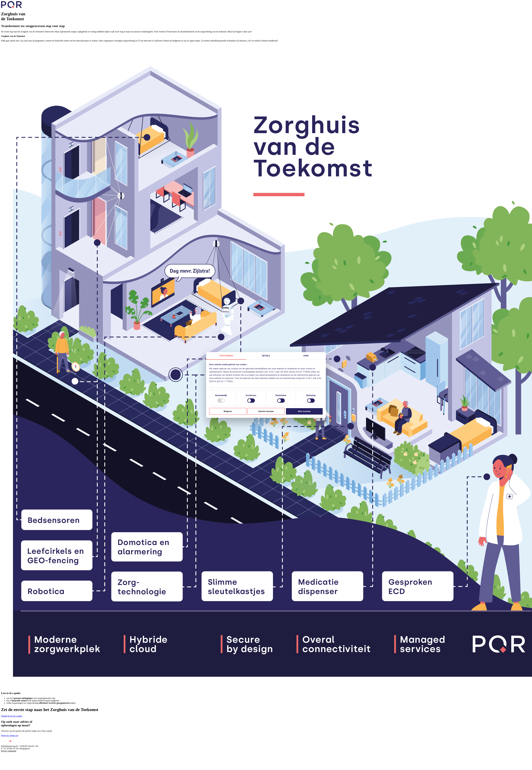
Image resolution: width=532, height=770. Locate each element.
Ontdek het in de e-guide (12, 716)
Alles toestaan (304, 411)
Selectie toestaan (266, 411)
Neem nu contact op (10, 735)
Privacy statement (9, 751)
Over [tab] (306, 356)
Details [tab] (266, 356)
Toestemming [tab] (226, 356)
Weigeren (228, 411)
